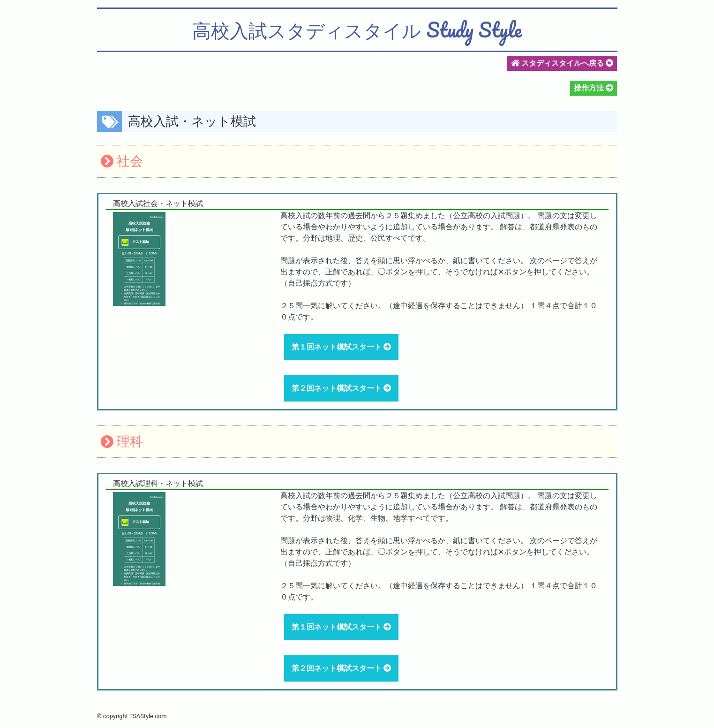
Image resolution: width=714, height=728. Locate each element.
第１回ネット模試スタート (338, 347)
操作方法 (590, 88)
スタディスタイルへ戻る (562, 63)
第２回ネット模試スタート (338, 388)
